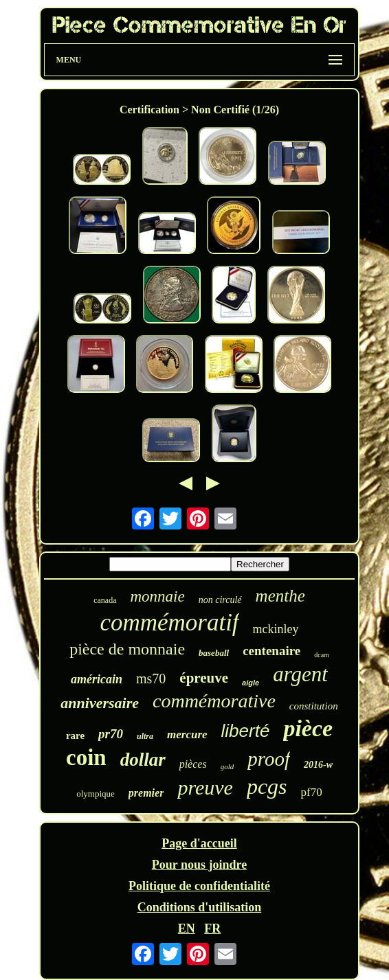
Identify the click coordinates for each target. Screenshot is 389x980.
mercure (187, 734)
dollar (143, 760)
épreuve (204, 678)
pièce (308, 728)
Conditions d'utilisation (200, 907)
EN (187, 928)
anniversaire (100, 703)
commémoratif (169, 623)
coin (86, 757)
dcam (322, 655)
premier (146, 793)
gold (227, 766)
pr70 (111, 734)
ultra (145, 736)
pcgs (267, 786)
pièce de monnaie (127, 649)
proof (269, 759)
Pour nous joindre (199, 865)
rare (75, 736)
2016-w (318, 765)
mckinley (276, 629)
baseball (214, 653)
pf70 (312, 792)
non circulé (220, 600)
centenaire (271, 651)
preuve (205, 787)
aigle (251, 683)
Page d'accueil (199, 843)
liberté (246, 731)
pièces (193, 764)
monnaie (158, 596)
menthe (280, 596)
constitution (314, 706)
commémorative (214, 701)
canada (105, 600)
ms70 (151, 679)
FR (212, 928)
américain (97, 679)
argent (300, 674)
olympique (96, 794)
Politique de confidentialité (199, 886)
